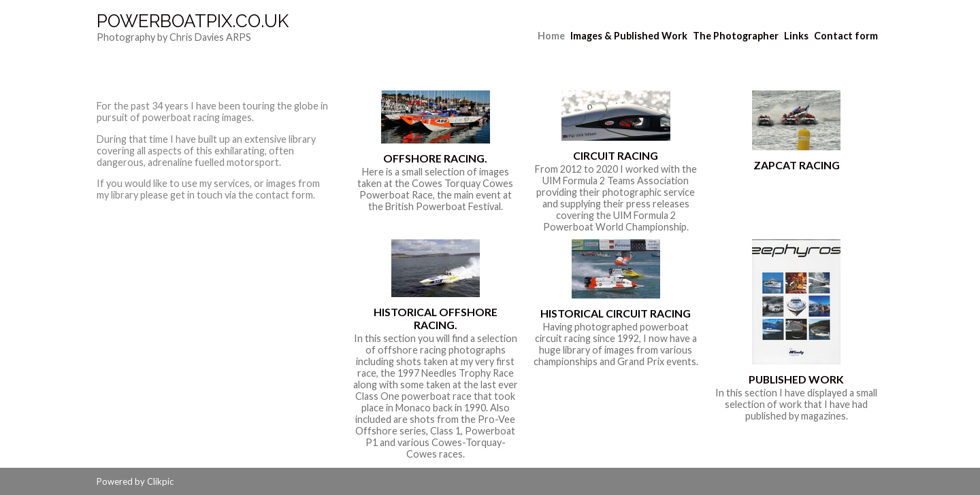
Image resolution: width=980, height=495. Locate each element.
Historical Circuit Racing (616, 313)
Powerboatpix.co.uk (193, 21)
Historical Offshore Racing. (436, 318)
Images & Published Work (629, 36)
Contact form (846, 36)
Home (551, 36)
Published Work (796, 379)
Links (796, 36)
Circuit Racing (616, 155)
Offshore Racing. (435, 158)
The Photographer (736, 36)
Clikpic (160, 481)
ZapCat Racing (797, 165)
